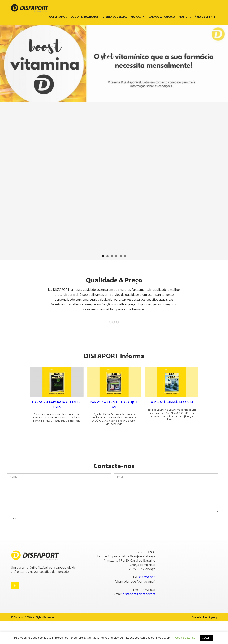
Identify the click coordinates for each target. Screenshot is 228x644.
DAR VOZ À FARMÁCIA (162, 17)
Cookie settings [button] (185, 638)
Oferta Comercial (115, 17)
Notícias (185, 17)
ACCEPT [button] (207, 638)
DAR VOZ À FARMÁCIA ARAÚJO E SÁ (114, 404)
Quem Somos (58, 17)
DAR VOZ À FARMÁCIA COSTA (171, 402)
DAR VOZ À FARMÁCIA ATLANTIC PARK (57, 404)
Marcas (138, 17)
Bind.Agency (210, 617)
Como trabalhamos (85, 17)
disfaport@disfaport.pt (139, 594)
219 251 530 (147, 577)
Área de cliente (205, 17)
